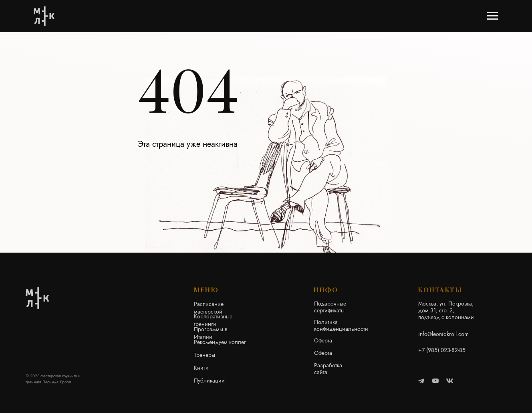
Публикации (209, 381)
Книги (201, 368)
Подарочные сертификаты (330, 307)
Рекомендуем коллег (220, 342)
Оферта (323, 340)
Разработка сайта (328, 369)
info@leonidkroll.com (443, 334)
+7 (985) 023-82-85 (442, 350)
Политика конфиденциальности (341, 325)
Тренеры (205, 355)
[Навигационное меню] (493, 16)
